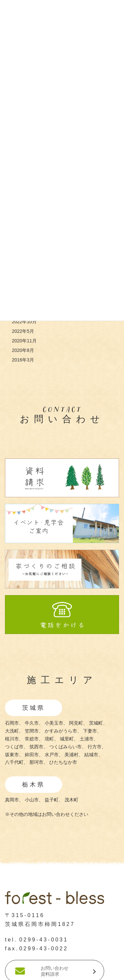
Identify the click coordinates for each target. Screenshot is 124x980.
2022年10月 (24, 322)
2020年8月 (23, 350)
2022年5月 (23, 331)
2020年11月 (24, 341)
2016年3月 (23, 360)
